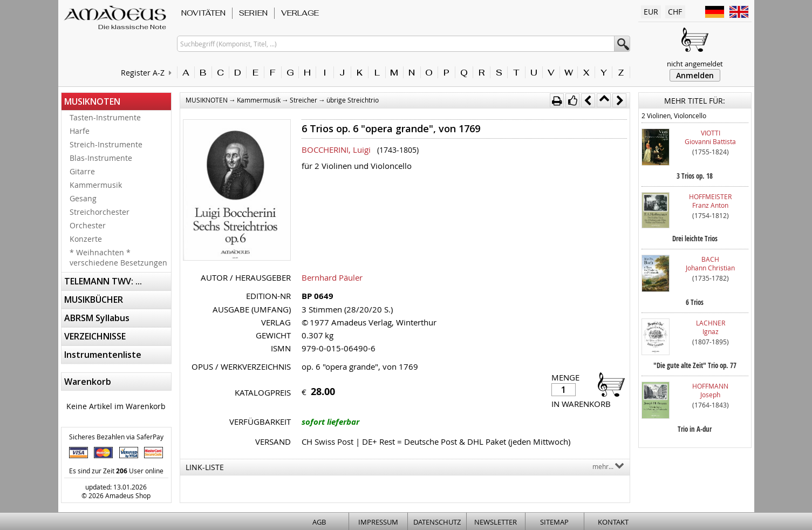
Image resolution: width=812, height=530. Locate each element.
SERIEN (253, 13)
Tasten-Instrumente (105, 117)
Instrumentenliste (103, 355)
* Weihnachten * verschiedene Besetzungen (118, 257)
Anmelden (695, 75)
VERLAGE (300, 13)
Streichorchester (100, 212)
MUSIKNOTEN (92, 101)
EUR (651, 12)
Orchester (88, 225)
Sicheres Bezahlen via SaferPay (116, 437)
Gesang (83, 198)
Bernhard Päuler (332, 277)
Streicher (303, 100)
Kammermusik (96, 185)
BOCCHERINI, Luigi (336, 150)
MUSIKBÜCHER (94, 300)
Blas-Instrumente (101, 158)
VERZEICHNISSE (95, 336)
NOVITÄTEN (203, 13)
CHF (675, 12)
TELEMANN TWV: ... (103, 281)
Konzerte (86, 239)
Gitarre (82, 171)
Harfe (80, 131)
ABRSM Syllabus (97, 318)
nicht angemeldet (695, 64)
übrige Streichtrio (353, 100)
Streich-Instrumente (106, 144)
